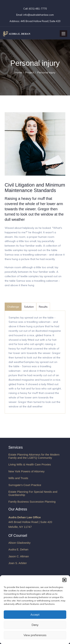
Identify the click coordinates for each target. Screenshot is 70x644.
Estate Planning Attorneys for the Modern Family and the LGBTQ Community (34, 456)
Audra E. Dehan (18, 549)
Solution (29, 307)
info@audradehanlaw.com (39, 15)
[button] (64, 580)
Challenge (13, 307)
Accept (35, 615)
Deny (35, 625)
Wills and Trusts (18, 478)
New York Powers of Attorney (26, 471)
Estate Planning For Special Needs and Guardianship (33, 493)
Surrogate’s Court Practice (25, 485)
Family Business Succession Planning (32, 502)
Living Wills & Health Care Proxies (30, 464)
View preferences (35, 635)
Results (43, 307)
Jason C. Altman (19, 556)
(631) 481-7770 (38, 9)
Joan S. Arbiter (18, 563)
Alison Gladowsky (19, 543)
